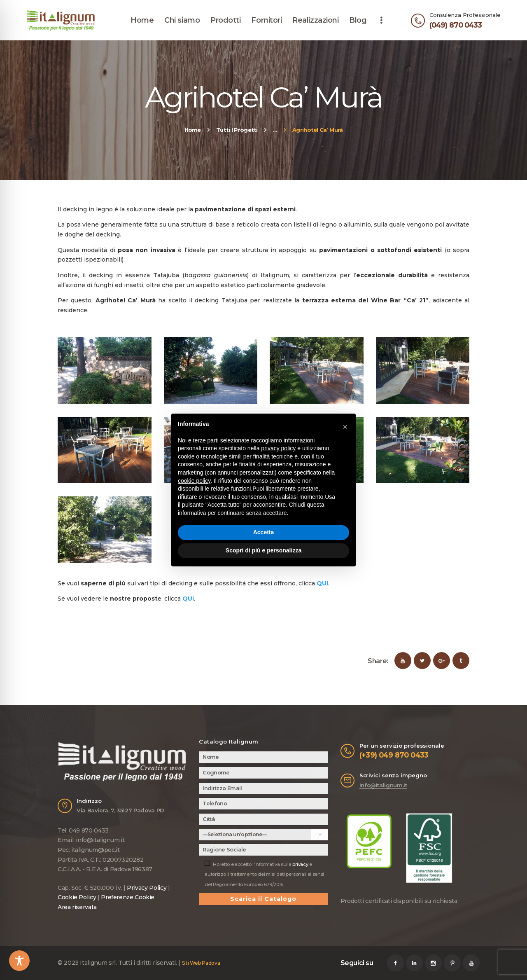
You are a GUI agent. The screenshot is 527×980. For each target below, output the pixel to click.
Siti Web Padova (201, 963)
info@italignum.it (383, 785)
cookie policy (194, 481)
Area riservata (77, 907)
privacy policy (278, 448)
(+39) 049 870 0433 (394, 755)
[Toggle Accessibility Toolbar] (19, 961)
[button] (345, 427)
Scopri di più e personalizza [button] (263, 550)
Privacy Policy (147, 888)
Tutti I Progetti (237, 130)
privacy (300, 864)
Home (193, 130)
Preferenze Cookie (128, 897)
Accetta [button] (264, 532)
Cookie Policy (77, 897)
